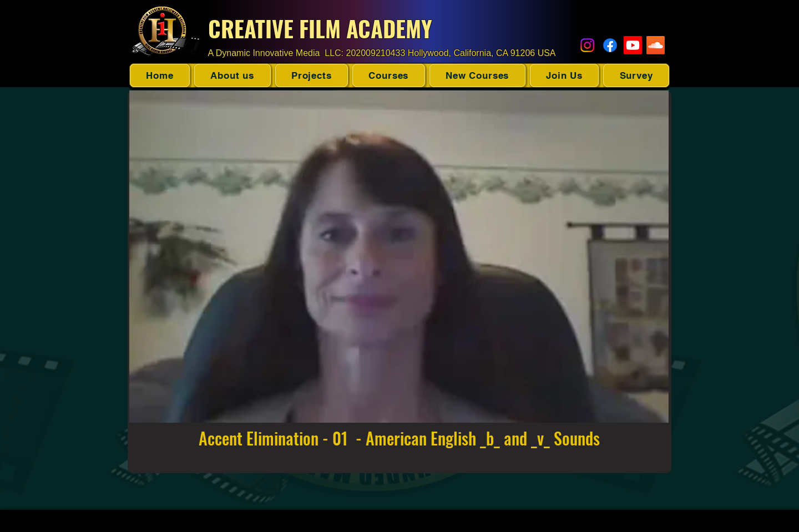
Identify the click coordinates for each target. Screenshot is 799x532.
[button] (312, 75)
